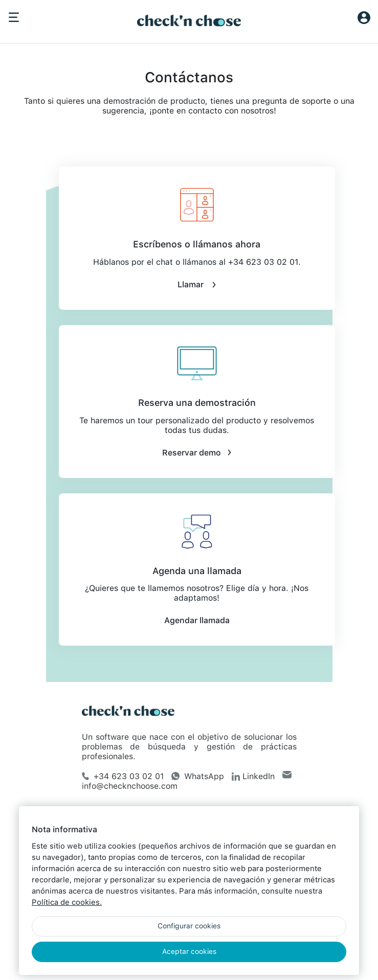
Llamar (197, 284)
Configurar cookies (189, 926)
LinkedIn (253, 776)
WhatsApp (198, 776)
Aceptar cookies (189, 951)
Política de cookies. (67, 902)
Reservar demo (197, 453)
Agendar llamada (197, 620)
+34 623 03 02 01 (123, 776)
